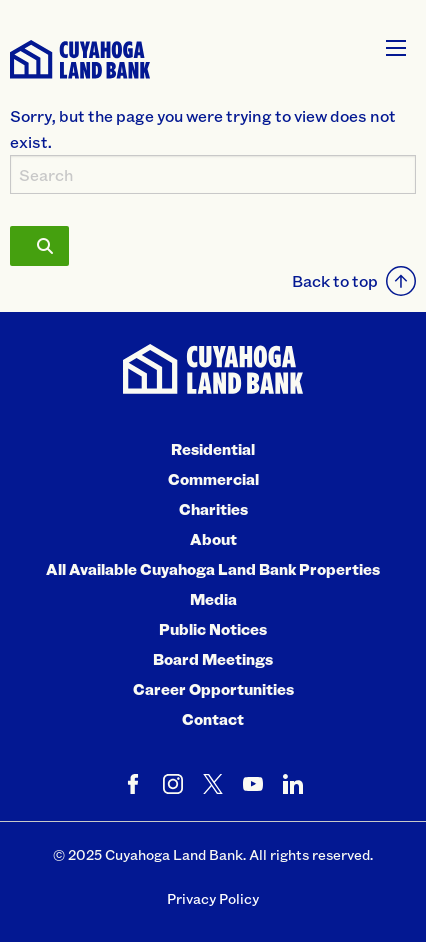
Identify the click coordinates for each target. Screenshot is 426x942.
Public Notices (213, 629)
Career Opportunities (213, 689)
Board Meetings (213, 659)
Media (213, 599)
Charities (213, 509)
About (213, 539)
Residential (213, 449)
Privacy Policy (213, 898)
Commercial (213, 479)
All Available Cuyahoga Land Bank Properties (213, 569)
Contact (213, 719)
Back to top (354, 281)
